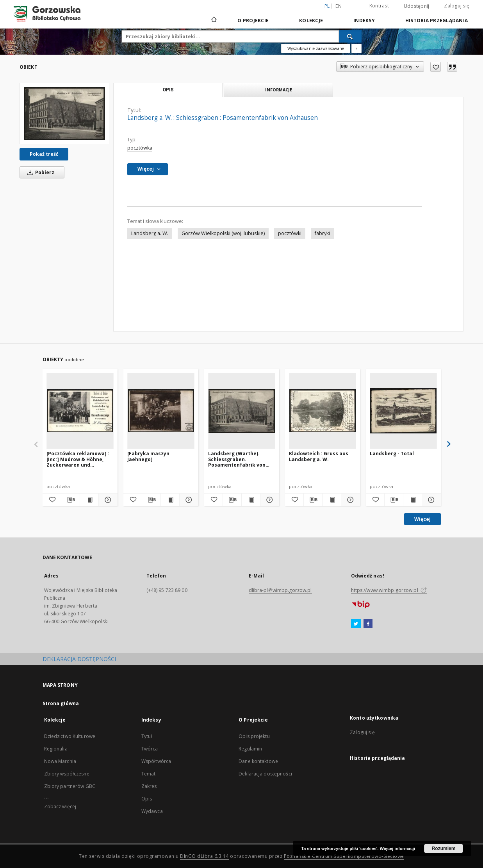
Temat (149, 774)
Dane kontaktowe (258, 761)
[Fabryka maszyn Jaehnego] (148, 456)
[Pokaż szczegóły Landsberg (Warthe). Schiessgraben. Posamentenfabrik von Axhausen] (268, 500)
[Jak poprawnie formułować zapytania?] (356, 48)
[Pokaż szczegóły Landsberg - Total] (430, 500)
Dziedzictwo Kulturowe (70, 736)
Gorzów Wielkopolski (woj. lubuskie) (223, 233)
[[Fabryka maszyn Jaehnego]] (161, 411)
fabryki (322, 233)
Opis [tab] (168, 90)
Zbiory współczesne (67, 774)
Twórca (150, 749)
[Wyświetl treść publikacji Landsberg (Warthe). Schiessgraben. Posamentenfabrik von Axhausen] (251, 500)
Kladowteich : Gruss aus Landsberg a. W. (319, 456)
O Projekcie (253, 20)
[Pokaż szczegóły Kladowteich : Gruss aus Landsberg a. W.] (349, 500)
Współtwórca (156, 761)
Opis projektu (254, 736)
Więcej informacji (397, 848)
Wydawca (152, 811)
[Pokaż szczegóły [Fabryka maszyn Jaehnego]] (188, 500)
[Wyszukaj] (350, 36)
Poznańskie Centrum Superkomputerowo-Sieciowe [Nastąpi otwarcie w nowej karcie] (344, 856)
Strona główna (61, 703)
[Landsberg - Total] (403, 411)
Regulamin (250, 749)
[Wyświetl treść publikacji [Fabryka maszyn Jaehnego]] (170, 500)
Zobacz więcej (60, 807)
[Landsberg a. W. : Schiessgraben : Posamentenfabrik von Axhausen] (64, 113)
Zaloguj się (457, 6)
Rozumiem (444, 848)
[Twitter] (356, 624)
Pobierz (39, 172)
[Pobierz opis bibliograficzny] (70, 500)
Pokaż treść (44, 154)
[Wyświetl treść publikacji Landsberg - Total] (413, 500)
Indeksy (364, 20)
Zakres (149, 786)
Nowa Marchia (60, 761)
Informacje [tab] (279, 90)
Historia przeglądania (437, 20)
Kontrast (379, 6)
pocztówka (140, 148)
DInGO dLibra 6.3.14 (204, 856)
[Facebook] (368, 624)
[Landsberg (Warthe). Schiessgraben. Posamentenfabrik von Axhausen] (242, 411)
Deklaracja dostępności (265, 774)
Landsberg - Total (392, 454)
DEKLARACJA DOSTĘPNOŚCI (79, 659)
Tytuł (147, 736)
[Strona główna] (213, 20)
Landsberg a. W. (150, 233)
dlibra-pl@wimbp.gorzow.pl (280, 590)
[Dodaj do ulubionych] (436, 67)
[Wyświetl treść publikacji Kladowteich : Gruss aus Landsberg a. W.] (332, 500)
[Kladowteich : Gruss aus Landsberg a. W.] (323, 411)
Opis (147, 799)
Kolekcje (311, 20)
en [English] (339, 6)
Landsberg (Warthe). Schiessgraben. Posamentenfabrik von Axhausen (237, 459)
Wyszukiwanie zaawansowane (316, 48)
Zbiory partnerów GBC (70, 786)
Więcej (422, 519)
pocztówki (290, 233)
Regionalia (56, 749)
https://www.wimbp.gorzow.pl (389, 590)
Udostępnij (417, 6)
